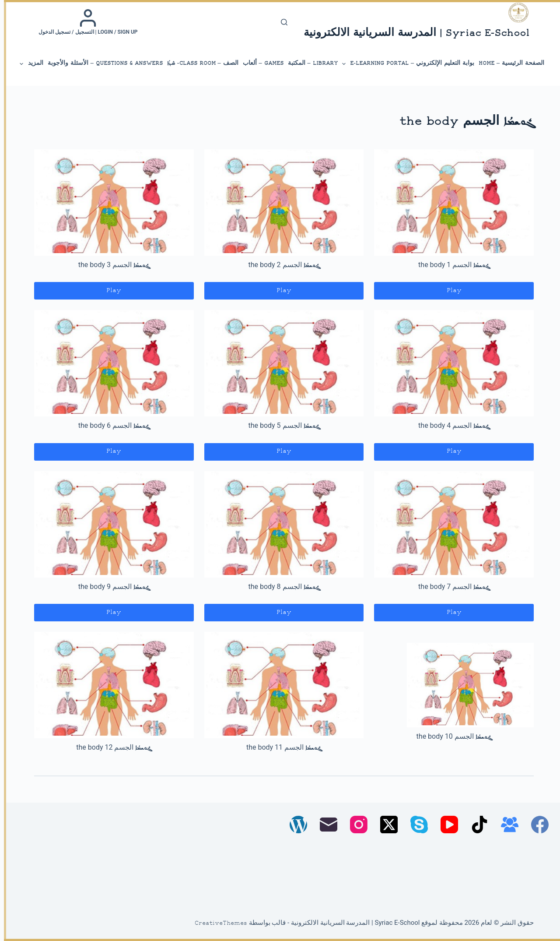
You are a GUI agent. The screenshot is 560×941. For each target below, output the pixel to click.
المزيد (27, 64)
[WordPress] (294, 825)
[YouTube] (445, 825)
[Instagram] (355, 825)
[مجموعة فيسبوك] (506, 825)
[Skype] (415, 825)
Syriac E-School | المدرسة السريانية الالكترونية (413, 33)
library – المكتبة (309, 63)
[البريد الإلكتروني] (325, 825)
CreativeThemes (217, 923)
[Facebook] (536, 825)
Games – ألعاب (259, 63)
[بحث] (280, 22)
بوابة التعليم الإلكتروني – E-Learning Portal (404, 64)
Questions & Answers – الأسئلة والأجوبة (101, 63)
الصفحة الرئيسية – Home (507, 63)
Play (450, 291)
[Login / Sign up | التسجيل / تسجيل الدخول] (84, 22)
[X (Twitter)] (385, 825)
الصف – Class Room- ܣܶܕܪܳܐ (199, 63)
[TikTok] (476, 825)
